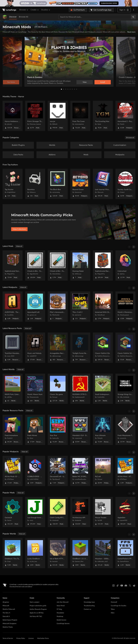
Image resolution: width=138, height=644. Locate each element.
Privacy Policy (21, 638)
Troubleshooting (89, 606)
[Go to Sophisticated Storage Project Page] (13, 266)
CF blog (59, 609)
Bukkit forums (61, 620)
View (85, 82)
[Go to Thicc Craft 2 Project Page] (80, 307)
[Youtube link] (122, 586)
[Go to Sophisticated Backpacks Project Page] (103, 266)
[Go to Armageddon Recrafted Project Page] (58, 348)
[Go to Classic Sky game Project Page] (58, 389)
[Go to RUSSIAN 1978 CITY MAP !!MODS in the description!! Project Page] (80, 389)
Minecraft (6, 606)
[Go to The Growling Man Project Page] (103, 116)
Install (103, 82)
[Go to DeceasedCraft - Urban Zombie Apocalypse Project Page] (58, 471)
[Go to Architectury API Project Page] (80, 512)
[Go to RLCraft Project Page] (103, 471)
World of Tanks (8, 627)
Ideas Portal (61, 606)
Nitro (113, 613)
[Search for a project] (95, 17)
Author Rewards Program (38, 609)
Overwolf (114, 602)
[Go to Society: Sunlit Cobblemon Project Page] (125, 184)
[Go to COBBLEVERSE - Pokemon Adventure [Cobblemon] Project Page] (35, 471)
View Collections (19, 229)
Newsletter (60, 613)
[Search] (133, 17)
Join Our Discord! (63, 602)
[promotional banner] (69, 3)
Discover (13, 17)
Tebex (113, 609)
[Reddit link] (134, 586)
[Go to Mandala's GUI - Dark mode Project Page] (80, 430)
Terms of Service (8, 638)
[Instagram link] (113, 586)
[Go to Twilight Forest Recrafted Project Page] (80, 348)
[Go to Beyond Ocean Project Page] (80, 184)
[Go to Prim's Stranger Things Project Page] (35, 116)
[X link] (130, 586)
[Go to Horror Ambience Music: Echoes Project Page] (13, 116)
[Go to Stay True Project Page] (58, 430)
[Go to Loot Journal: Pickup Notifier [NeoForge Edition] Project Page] (103, 184)
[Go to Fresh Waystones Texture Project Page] (125, 430)
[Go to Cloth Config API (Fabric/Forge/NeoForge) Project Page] (58, 512)
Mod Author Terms (43, 638)
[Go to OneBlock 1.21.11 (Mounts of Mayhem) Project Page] (80, 553)
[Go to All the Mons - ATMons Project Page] (125, 471)
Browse (24, 10)
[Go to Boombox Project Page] (35, 184)
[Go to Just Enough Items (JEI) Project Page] (35, 512)
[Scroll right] (134, 247)
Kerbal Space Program (10, 620)
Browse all (130, 138)
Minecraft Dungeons (9, 624)
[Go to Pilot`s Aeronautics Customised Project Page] (58, 307)
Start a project (34, 602)
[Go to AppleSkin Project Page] (125, 512)
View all (19, 246)
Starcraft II (6, 616)
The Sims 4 (6, 613)
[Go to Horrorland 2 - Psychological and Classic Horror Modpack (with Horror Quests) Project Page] (125, 116)
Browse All (23, 17)
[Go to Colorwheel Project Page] (125, 266)
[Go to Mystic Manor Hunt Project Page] (35, 389)
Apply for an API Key (37, 613)
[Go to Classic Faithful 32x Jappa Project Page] (125, 348)
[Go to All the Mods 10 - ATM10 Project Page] (13, 471)
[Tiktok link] (118, 586)
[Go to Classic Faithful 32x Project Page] (103, 348)
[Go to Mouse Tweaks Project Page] (103, 512)
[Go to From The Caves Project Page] (80, 116)
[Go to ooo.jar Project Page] (58, 116)
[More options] (134, 10)
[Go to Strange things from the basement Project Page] (125, 389)
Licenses (31, 638)
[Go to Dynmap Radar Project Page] (80, 266)
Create (35, 10)
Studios (46, 10)
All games (6, 602)
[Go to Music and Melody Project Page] (35, 348)
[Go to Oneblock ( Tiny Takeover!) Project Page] (13, 553)
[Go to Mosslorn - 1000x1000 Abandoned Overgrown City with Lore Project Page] (103, 553)
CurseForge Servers (63, 624)
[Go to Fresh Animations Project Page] (13, 430)
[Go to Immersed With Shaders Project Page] (103, 307)
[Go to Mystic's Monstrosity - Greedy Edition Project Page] (125, 307)
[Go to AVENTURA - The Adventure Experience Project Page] (13, 307)
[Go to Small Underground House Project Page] (103, 389)
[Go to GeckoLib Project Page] (13, 512)
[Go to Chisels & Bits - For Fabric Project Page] (58, 266)
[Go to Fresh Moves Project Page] (35, 430)
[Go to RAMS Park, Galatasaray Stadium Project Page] (13, 389)
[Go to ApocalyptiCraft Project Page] (35, 307)
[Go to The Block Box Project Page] (58, 184)
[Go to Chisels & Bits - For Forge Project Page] (35, 266)
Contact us (87, 609)
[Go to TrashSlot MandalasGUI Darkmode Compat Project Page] (13, 348)
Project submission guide (38, 606)
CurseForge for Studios (119, 606)
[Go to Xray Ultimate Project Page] (103, 430)
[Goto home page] (9, 10)
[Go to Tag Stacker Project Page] (13, 184)
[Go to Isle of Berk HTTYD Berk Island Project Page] (58, 553)
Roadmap (60, 616)
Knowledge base (89, 602)
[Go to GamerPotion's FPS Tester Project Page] (125, 553)
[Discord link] (126, 586)
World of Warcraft (9, 609)
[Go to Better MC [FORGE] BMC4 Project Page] (80, 471)
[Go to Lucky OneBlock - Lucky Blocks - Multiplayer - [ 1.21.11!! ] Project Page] (35, 553)
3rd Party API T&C (36, 616)
